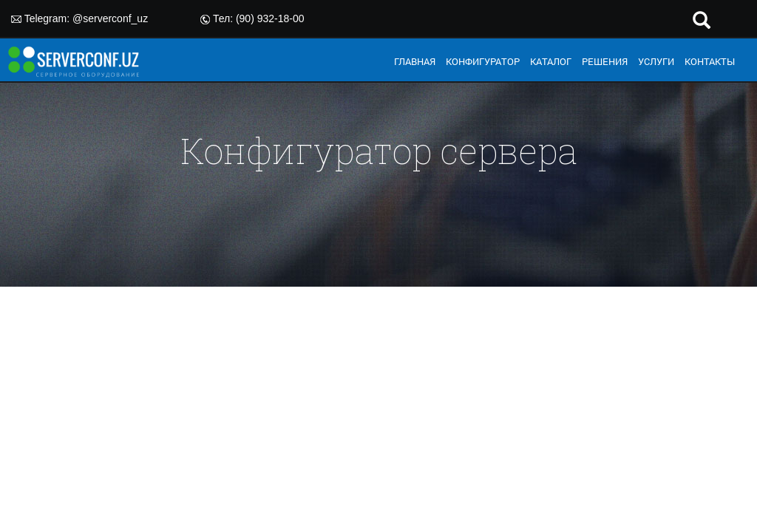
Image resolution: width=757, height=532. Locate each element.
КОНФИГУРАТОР (483, 61)
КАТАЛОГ (551, 61)
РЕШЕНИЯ (605, 61)
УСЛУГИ (656, 61)
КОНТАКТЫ (710, 61)
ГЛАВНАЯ (415, 61)
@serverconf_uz (110, 18)
